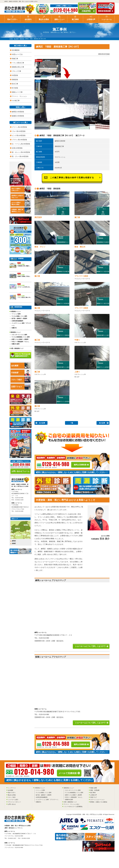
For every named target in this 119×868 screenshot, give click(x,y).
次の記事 (42, 423)
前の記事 (102, 423)
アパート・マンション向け (71, 804)
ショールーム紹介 (13, 800)
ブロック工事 (16, 71)
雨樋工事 (15, 59)
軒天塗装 (15, 88)
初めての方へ (12, 20)
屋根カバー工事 (17, 92)
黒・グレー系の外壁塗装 (20, 156)
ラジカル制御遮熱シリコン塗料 (21, 337)
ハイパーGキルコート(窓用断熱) (73, 807)
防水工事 (15, 84)
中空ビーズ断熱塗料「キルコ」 (21, 342)
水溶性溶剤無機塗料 (17, 321)
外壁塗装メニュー (40, 788)
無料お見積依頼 (80, 465)
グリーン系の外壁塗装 (19, 127)
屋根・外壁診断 (95, 790)
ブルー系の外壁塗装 (19, 131)
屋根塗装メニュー (69, 788)
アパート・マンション (19, 96)
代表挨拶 (21, 373)
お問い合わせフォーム (20, 471)
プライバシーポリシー (14, 802)
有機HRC (14, 328)
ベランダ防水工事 (18, 63)
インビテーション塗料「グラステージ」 (21, 324)
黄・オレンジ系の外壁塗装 (21, 152)
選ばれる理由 (44, 20)
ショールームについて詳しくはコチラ (90, 646)
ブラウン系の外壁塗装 (19, 140)
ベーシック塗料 (16, 314)
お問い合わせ (12, 804)
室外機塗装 (16, 50)
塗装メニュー (59, 20)
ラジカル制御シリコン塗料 (19, 316)
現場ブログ (94, 797)
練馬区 (14, 541)
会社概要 (21, 366)
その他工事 (16, 100)
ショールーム (107, 20)
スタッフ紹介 (21, 380)
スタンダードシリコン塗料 (19, 335)
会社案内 (28, 20)
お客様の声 (91, 20)
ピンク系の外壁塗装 (19, 135)
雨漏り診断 (94, 788)
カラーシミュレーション (97, 800)
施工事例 (75, 20)
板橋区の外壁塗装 (18, 116)
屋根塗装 (15, 80)
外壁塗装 (15, 75)
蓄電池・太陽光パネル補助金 (99, 802)
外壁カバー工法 (17, 54)
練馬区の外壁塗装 (18, 112)
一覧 (71, 423)
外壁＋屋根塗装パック (17, 348)
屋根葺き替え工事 (18, 67)
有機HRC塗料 (15, 344)
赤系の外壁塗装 (17, 148)
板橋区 (14, 543)
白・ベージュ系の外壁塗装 (21, 144)
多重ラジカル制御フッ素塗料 (20, 339)
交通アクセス (21, 387)
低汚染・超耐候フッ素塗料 (19, 318)
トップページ (12, 788)
